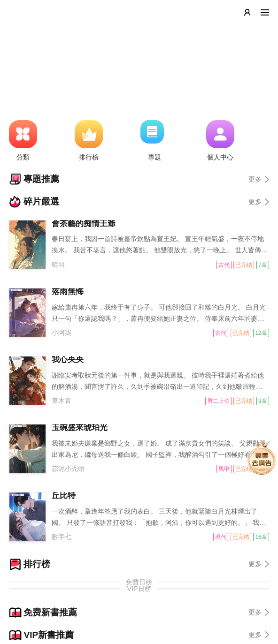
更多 (259, 179)
